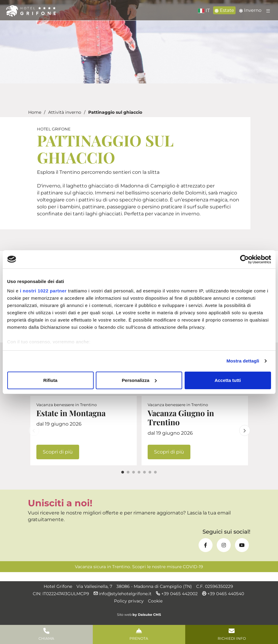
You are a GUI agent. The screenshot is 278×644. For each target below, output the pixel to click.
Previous (34, 430)
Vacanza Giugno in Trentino (181, 418)
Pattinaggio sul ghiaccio (115, 112)
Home (35, 112)
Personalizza (139, 380)
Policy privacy (129, 601)
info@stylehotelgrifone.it (125, 594)
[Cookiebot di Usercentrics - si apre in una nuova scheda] (245, 259)
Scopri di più (58, 452)
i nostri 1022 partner (43, 291)
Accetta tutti (228, 380)
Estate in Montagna (71, 413)
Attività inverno (65, 112)
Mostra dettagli (243, 361)
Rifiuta (50, 380)
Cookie (155, 601)
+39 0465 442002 (177, 594)
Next (245, 430)
